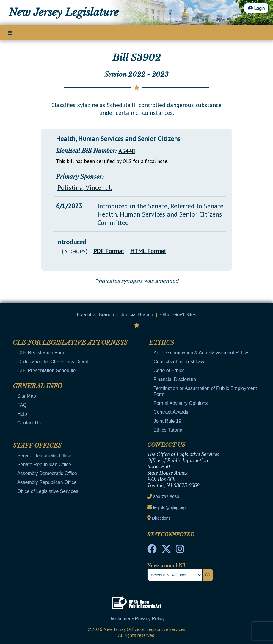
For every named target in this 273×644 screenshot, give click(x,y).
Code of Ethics (169, 370)
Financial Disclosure (175, 379)
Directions (161, 518)
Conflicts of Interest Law (179, 362)
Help (22, 414)
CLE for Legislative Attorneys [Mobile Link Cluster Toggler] (70, 343)
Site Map (27, 396)
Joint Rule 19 (167, 421)
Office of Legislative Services (48, 491)
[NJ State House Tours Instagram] (180, 551)
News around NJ (166, 565)
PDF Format (109, 251)
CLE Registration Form (41, 353)
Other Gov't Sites (178, 315)
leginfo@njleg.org (169, 507)
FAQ (22, 405)
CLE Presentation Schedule (47, 370)
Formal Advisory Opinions (181, 403)
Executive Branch (95, 315)
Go (208, 575)
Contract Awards (171, 412)
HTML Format (148, 251)
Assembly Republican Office (47, 482)
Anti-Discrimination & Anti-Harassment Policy (201, 353)
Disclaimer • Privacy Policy (137, 619)
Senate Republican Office (44, 464)
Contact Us (29, 423)
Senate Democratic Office (44, 456)
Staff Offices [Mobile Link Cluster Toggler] (37, 446)
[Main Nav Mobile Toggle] (10, 33)
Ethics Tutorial (168, 430)
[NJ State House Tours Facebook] (152, 551)
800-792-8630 (166, 497)
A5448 (127, 151)
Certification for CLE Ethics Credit (53, 362)
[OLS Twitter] (166, 551)
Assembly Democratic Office (47, 473)
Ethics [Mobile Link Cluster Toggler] (161, 343)
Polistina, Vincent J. (85, 187)
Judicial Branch (137, 315)
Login (256, 8)
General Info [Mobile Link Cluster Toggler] (37, 386)
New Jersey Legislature (64, 12)
